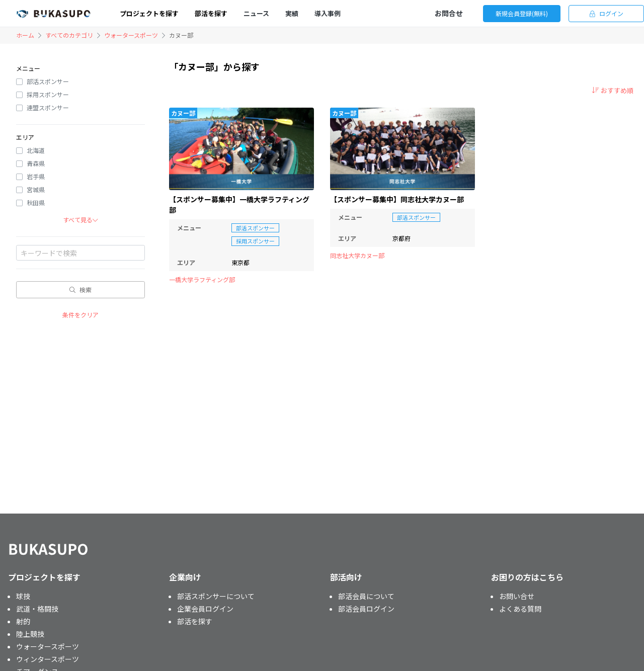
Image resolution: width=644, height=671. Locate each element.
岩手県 (36, 176)
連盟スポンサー (48, 107)
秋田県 (36, 202)
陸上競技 (30, 634)
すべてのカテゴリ (69, 35)
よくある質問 (520, 609)
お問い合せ (517, 596)
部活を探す (195, 621)
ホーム (25, 35)
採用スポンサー (48, 94)
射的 (23, 621)
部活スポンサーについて (216, 596)
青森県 (36, 163)
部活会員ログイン (366, 609)
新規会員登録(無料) (522, 13)
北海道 (36, 150)
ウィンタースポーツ (48, 659)
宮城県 (36, 189)
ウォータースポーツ (131, 35)
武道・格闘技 (37, 609)
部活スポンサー (48, 81)
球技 (23, 596)
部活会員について (366, 596)
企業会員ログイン (205, 609)
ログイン (607, 13)
